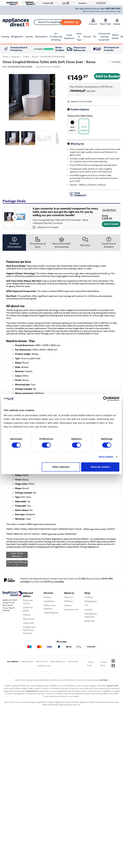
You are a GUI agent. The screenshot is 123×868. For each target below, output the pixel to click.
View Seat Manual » (17, 563)
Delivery (47, 637)
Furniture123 (73, 701)
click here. (104, 719)
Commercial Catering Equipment (104, 37)
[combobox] (58, 22)
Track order (28, 662)
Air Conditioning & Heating (56, 37)
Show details (106, 457)
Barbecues (90, 660)
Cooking (5, 37)
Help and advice (28, 634)
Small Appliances (69, 37)
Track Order (105, 22)
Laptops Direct (27, 701)
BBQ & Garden (115, 37)
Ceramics (16, 57)
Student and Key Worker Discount (29, 670)
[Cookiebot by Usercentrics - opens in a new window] (105, 399)
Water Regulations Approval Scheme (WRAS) (67, 539)
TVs (95, 37)
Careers (68, 645)
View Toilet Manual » (17, 555)
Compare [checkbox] (116, 62)
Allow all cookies (100, 467)
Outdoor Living (44, 705)
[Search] (71, 22)
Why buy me (77, 144)
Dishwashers (41, 37)
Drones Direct (42, 701)
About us (69, 637)
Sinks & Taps (79, 37)
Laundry (29, 37)
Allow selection (61, 467)
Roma (35, 57)
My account (29, 658)
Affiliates (68, 641)
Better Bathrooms (58, 701)
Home (5, 57)
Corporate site (71, 649)
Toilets (26, 57)
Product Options (80, 109)
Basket (117, 22)
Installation (49, 641)
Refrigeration (17, 37)
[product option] (72, 126)
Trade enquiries (51, 652)
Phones (87, 37)
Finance (27, 654)
